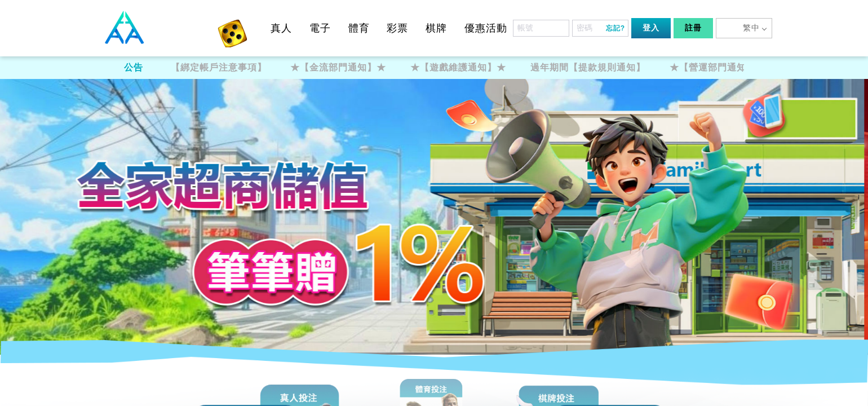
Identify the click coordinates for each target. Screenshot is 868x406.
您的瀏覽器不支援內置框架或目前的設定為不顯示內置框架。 (434, 203)
